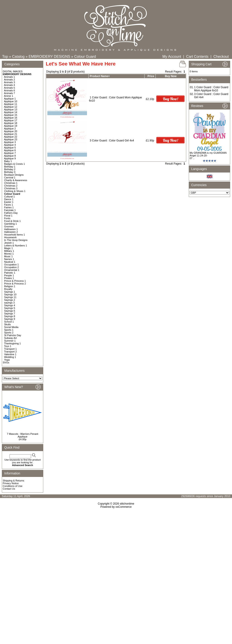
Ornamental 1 (12, 270)
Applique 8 (10, 156)
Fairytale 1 (10, 210)
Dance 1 (9, 199)
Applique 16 (11, 118)
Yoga (7, 360)
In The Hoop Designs (16, 240)
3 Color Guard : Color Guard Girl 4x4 (112, 141)
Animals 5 (10, 88)
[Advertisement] (116, 547)
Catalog (18, 57)
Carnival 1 (10, 177)
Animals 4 (10, 85)
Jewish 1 (9, 243)
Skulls (7, 324)
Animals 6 (10, 90)
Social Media (11, 327)
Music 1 (8, 256)
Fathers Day (11, 213)
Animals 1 (10, 77)
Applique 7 (10, 153)
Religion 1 (10, 286)
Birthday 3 (10, 172)
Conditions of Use (13, 486)
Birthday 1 (10, 167)
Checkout (221, 57)
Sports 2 (9, 333)
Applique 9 (10, 158)
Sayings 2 (10, 300)
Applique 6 (10, 150)
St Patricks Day (13, 335)
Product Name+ (100, 76)
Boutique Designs (14, 175)
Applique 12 (11, 107)
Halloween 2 (11, 232)
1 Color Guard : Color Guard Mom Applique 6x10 (211, 89)
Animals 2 (10, 80)
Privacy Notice (11, 483)
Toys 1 (8, 346)
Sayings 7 (10, 313)
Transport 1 (10, 349)
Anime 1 (9, 96)
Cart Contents (197, 57)
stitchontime (127, 504)
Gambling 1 (10, 224)
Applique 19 (11, 126)
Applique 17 (11, 120)
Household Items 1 (14, 235)
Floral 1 (8, 216)
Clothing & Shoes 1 (15, 191)
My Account (172, 57)
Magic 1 (8, 248)
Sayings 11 (10, 297)
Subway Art (10, 338)
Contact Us (9, 489)
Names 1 (9, 259)
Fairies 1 (9, 207)
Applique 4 (10, 145)
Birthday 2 (10, 169)
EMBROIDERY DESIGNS (49, 57)
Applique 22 (11, 137)
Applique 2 (10, 129)
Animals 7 (10, 93)
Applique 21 (11, 134)
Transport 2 (10, 352)
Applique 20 (11, 131)
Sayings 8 (10, 316)
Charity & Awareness (16, 180)
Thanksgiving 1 (12, 343)
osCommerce (124, 507)
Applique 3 (10, 142)
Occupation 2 (11, 267)
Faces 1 (8, 205)
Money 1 (9, 254)
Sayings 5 (10, 308)
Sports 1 (9, 330)
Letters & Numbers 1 (16, 245)
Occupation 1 (11, 265)
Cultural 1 (9, 197)
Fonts (7, 218)
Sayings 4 (10, 305)
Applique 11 (11, 104)
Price (151, 76)
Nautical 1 (10, 262)
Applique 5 (10, 148)
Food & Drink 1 (12, 221)
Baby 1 (8, 161)
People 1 (9, 275)
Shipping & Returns (13, 481)
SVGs (6, 362)
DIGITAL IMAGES (13, 71)
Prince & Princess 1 (15, 281)
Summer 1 (10, 341)
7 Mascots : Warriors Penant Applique (22, 435)
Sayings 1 (10, 292)
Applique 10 (11, 101)
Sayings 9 (10, 319)
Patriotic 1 (10, 273)
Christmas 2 (11, 186)
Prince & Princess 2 (15, 284)
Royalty (8, 289)
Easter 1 (9, 202)
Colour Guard (85, 57)
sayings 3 (9, 303)
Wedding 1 (10, 357)
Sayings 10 (10, 294)
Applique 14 (11, 112)
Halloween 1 (11, 229)
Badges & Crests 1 (14, 164)
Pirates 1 (9, 278)
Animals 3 (10, 82)
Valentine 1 (10, 354)
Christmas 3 (11, 188)
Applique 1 (10, 99)
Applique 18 (11, 123)
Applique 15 (11, 115)
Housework (10, 237)
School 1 (9, 322)
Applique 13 (11, 109)
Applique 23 (11, 139)
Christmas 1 (11, 183)
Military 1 (9, 251)
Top (5, 57)
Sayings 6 (10, 311)
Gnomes (9, 226)
